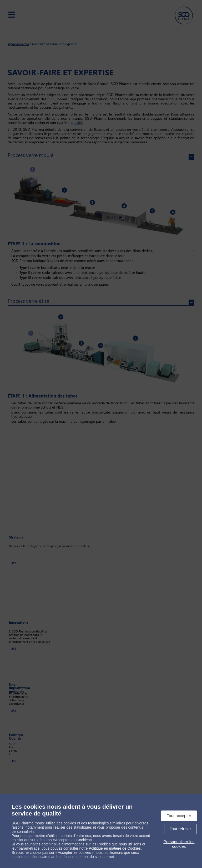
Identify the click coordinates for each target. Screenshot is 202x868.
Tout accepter (179, 816)
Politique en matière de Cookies (115, 848)
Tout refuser (180, 829)
